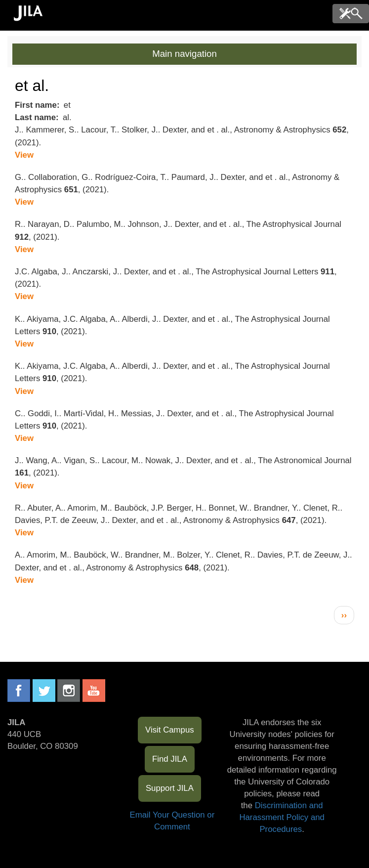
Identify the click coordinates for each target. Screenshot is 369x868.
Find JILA (170, 759)
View (24, 155)
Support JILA (170, 788)
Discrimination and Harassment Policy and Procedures (282, 817)
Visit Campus (170, 730)
